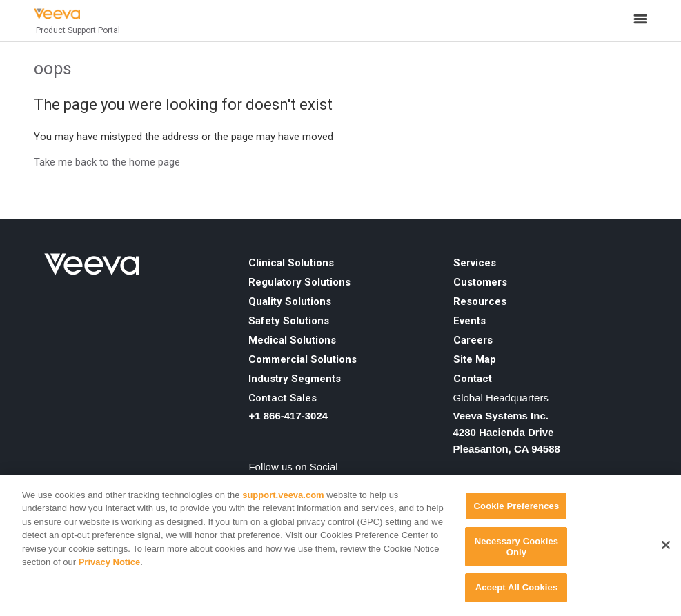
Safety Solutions (289, 321)
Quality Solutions (290, 301)
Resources (480, 301)
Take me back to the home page (107, 162)
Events (470, 321)
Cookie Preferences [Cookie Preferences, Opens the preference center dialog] (517, 506)
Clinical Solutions (291, 263)
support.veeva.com (283, 495)
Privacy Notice (110, 562)
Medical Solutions (292, 340)
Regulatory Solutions (299, 282)
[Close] (666, 545)
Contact (473, 379)
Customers (480, 282)
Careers (473, 340)
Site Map (475, 359)
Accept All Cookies (517, 587)
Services (475, 263)
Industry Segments (295, 379)
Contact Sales (283, 398)
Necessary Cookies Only (516, 547)
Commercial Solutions (303, 359)
